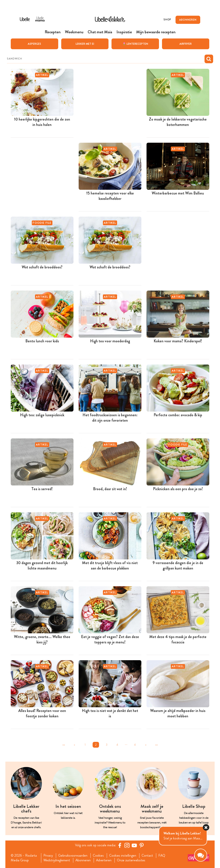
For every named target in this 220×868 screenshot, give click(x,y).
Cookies (99, 855)
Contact (148, 855)
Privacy (48, 855)
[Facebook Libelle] (120, 845)
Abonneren (83, 860)
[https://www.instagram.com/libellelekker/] (127, 845)
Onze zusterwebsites (132, 860)
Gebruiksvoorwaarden (73, 855)
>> (156, 745)
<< (64, 745)
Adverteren (104, 860)
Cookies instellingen (123, 855)
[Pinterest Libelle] (142, 845)
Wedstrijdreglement (57, 860)
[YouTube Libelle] (134, 845)
